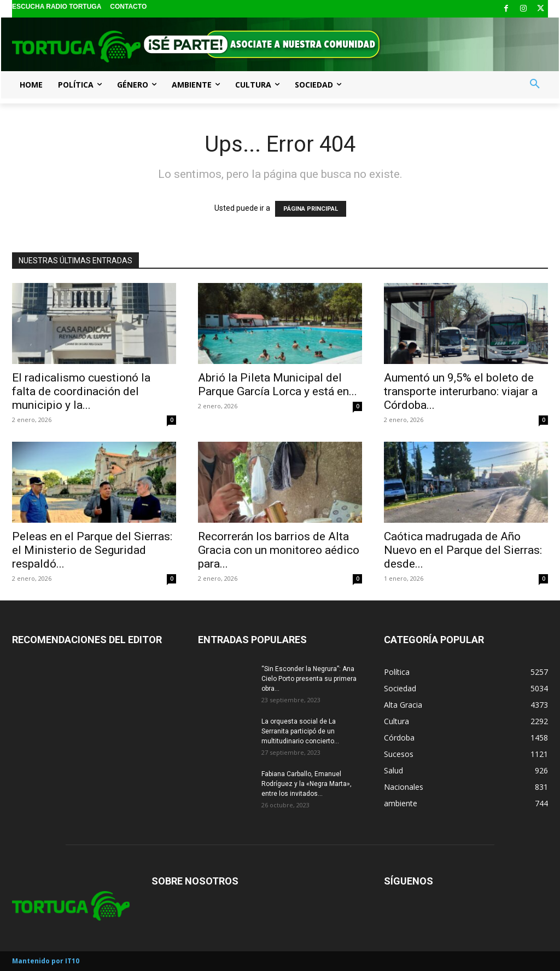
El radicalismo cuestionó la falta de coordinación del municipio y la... (81, 391)
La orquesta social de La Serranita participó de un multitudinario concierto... (300, 731)
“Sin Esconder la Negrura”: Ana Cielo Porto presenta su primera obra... (309, 679)
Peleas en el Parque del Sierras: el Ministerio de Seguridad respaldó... (92, 550)
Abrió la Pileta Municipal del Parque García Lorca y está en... (278, 385)
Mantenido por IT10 (46, 961)
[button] (535, 84)
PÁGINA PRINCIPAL (311, 209)
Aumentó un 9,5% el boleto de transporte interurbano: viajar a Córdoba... (461, 391)
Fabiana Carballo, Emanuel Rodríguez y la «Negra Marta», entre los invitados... (307, 784)
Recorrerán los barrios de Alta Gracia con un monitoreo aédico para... (279, 550)
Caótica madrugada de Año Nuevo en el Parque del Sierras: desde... (463, 550)
